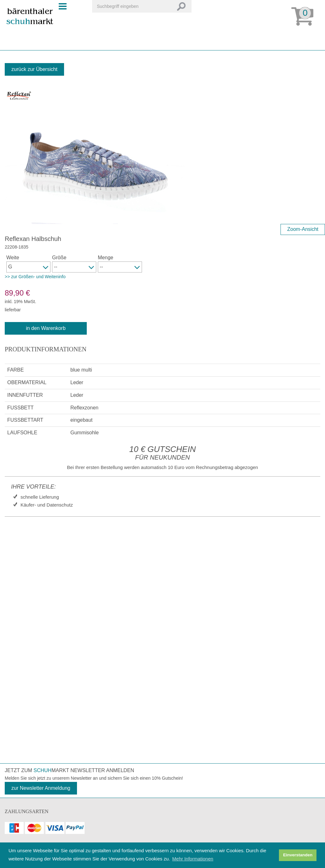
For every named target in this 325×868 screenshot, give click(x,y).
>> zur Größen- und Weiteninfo (35, 277)
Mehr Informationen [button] (193, 859)
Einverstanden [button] (298, 855)
